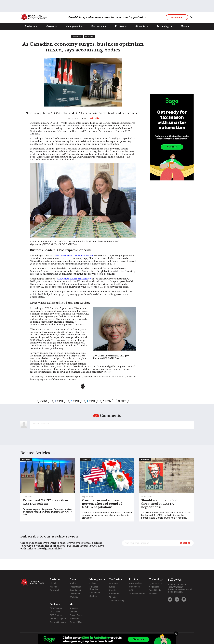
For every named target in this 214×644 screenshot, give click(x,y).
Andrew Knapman (58, 619)
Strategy (93, 596)
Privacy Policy (76, 615)
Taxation (113, 597)
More (184, 37)
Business (30, 37)
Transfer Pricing (117, 601)
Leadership (95, 593)
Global (53, 583)
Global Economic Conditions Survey (73, 267)
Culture (93, 583)
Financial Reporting (94, 588)
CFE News (55, 612)
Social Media (155, 590)
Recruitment (75, 590)
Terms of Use (76, 622)
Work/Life (74, 597)
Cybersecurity (155, 583)
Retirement (75, 594)
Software (153, 594)
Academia (114, 583)
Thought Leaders (137, 594)
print (122, 412)
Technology (163, 37)
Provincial (54, 590)
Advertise (74, 608)
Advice (73, 583)
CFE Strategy (56, 615)
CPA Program (56, 608)
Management (73, 37)
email (107, 412)
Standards (114, 594)
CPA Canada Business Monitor (74, 290)
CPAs (132, 590)
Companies (134, 587)
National (89, 47)
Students (140, 37)
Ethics (112, 587)
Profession (98, 37)
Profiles (120, 37)
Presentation (75, 587)
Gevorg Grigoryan (58, 622)
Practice (113, 590)
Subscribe (177, 28)
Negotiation (154, 587)
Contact (73, 612)
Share (59, 412)
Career (50, 37)
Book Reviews (136, 583)
